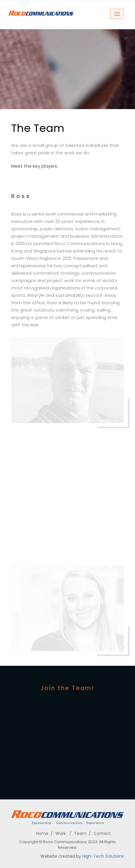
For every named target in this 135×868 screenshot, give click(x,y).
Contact (102, 833)
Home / (44, 833)
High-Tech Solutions (103, 856)
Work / (63, 833)
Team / (82, 833)
